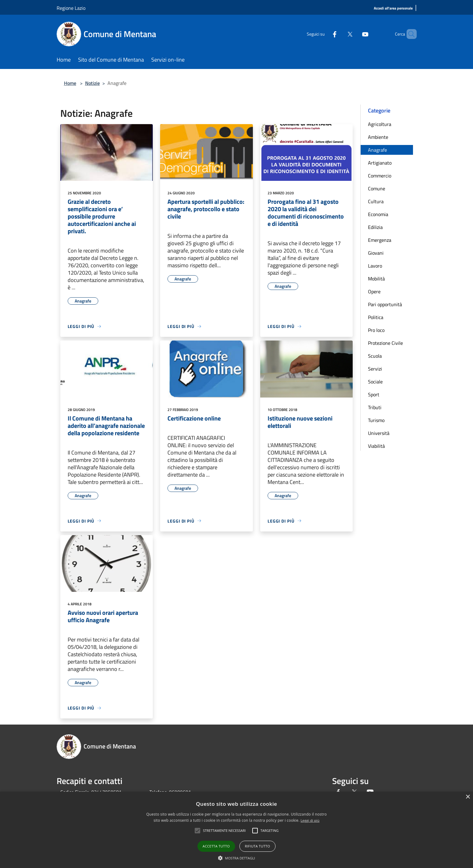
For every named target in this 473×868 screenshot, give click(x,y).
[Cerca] (409, 34)
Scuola (375, 356)
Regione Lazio (71, 8)
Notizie (92, 83)
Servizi (375, 369)
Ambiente (378, 137)
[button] (237, 858)
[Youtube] (355, 34)
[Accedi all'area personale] (393, 8)
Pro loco (376, 330)
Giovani (376, 253)
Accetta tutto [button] (216, 846)
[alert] (237, 830)
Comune (377, 188)
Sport (374, 394)
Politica (376, 317)
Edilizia (375, 227)
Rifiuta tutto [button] (257, 846)
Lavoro (375, 266)
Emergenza (380, 240)
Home (70, 83)
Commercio (380, 176)
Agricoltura (380, 124)
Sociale (375, 382)
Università (379, 433)
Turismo (376, 420)
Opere (374, 291)
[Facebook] (324, 34)
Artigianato (380, 163)
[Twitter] (340, 34)
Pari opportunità (385, 304)
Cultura (376, 201)
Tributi (375, 407)
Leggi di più (310, 820)
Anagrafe (377, 150)
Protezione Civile (385, 343)
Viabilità (376, 446)
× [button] (468, 797)
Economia (378, 214)
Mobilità (376, 279)
